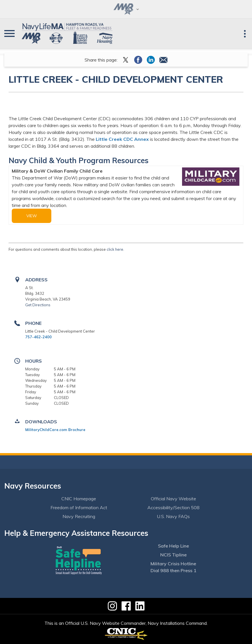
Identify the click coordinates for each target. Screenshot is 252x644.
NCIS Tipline (173, 555)
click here (115, 249)
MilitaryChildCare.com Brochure (55, 430)
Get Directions (38, 305)
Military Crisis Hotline (173, 564)
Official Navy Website (173, 499)
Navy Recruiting (79, 516)
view (32, 216)
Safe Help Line (173, 546)
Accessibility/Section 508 (173, 507)
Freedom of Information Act (79, 507)
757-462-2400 (38, 337)
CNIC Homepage (79, 499)
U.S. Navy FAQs (173, 516)
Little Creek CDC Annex (122, 139)
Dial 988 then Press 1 (173, 570)
